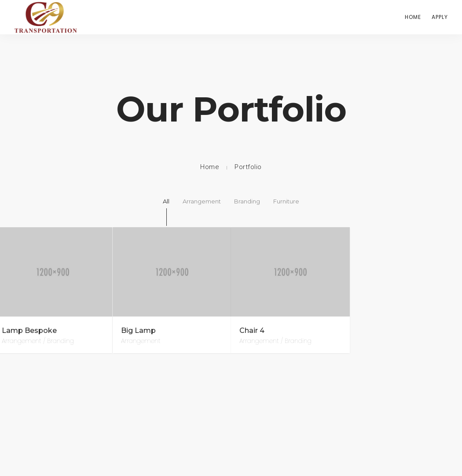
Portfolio (248, 167)
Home (413, 17)
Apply (440, 17)
